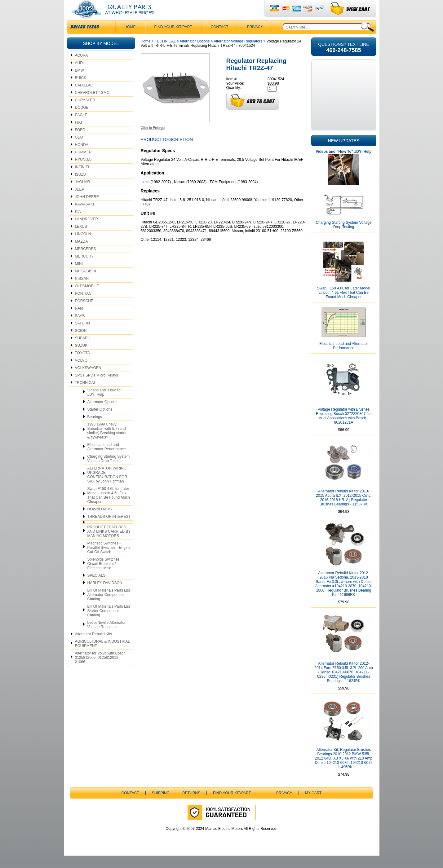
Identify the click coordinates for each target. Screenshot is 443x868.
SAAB (80, 328)
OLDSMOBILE (87, 298)
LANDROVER (87, 231)
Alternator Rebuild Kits (93, 646)
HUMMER (83, 165)
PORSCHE (84, 313)
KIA (78, 224)
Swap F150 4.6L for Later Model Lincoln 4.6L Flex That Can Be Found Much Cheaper (109, 508)
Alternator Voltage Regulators (238, 54)
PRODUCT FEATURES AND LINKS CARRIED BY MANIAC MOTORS (109, 544)
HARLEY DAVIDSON (105, 595)
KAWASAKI (85, 217)
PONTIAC (83, 306)
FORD (80, 142)
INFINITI (82, 179)
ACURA (82, 68)
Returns (191, 805)
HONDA (82, 157)
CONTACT (220, 39)
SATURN (82, 336)
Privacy (255, 39)
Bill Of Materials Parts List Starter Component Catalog (109, 623)
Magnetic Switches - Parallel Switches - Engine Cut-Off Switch (109, 560)
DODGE (82, 120)
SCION (81, 343)
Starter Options (100, 422)
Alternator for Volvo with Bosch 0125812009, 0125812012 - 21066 (100, 670)
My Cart (313, 805)
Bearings (95, 429)
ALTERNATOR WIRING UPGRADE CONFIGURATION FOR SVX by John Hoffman (107, 487)
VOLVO (81, 373)
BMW (80, 83)
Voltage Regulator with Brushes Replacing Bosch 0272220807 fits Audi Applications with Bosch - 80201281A (344, 428)
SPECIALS (97, 588)
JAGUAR (83, 194)
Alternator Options (102, 414)
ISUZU (81, 187)
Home (146, 54)
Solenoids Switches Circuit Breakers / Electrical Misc (104, 576)
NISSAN (82, 291)
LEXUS (81, 239)
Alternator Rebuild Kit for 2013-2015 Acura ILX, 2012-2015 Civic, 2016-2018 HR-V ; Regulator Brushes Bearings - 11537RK (344, 510)
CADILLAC (84, 98)
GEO (79, 150)
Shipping (161, 805)
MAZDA (82, 254)
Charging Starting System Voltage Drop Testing (109, 471)
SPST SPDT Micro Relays (97, 388)
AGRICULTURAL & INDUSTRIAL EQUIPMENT (102, 656)
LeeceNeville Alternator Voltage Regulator (106, 637)
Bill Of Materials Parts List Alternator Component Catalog (109, 607)
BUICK (81, 90)
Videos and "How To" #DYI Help (105, 405)
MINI (79, 276)
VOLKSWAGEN (88, 380)
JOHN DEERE (87, 209)
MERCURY (84, 269)
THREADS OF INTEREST (109, 529)
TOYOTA (82, 365)
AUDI (80, 75)
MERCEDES (86, 261)
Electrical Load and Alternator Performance (107, 459)
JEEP (80, 202)
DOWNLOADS (100, 522)
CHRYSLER (85, 112)
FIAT (79, 135)
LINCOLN (83, 246)
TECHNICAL (86, 395)
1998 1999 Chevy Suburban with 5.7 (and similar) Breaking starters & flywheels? (108, 443)
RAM (79, 321)
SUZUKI (82, 358)
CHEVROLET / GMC (92, 105)
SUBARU (83, 350)
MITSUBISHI (86, 284)
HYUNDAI (83, 172)
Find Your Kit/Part (173, 39)
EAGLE (81, 127)
